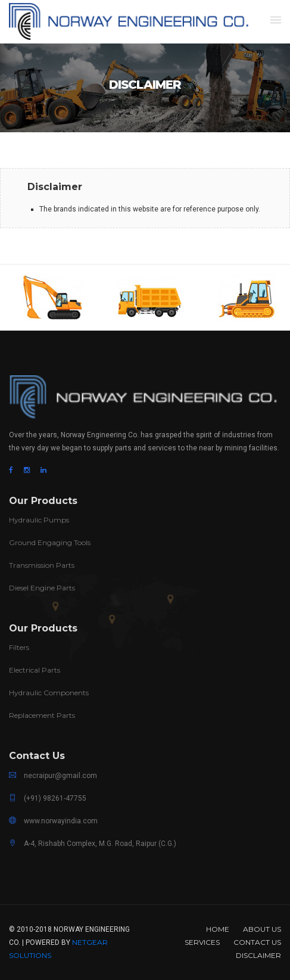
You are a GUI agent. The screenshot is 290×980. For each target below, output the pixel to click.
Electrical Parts (35, 670)
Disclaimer (258, 955)
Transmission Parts (42, 565)
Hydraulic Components (49, 693)
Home (218, 929)
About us (262, 929)
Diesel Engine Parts (42, 588)
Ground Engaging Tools (50, 542)
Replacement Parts (42, 715)
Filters (19, 647)
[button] (276, 20)
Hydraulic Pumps (39, 520)
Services (202, 942)
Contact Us (257, 942)
